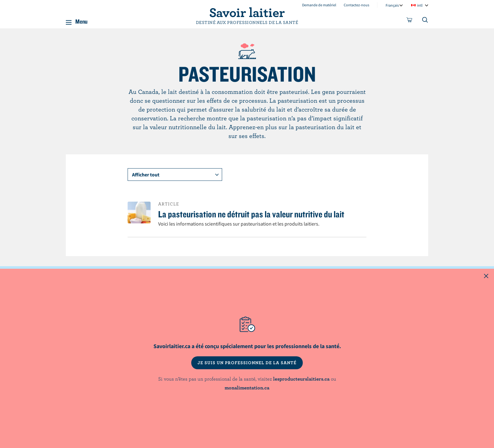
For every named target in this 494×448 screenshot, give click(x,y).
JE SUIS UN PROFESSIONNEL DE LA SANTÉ (247, 363)
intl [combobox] (420, 5)
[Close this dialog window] (486, 277)
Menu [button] (81, 20)
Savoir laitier (247, 12)
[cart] (410, 21)
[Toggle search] (425, 21)
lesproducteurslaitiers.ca (301, 379)
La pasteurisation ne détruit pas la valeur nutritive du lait (251, 214)
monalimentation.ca (247, 388)
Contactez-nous (356, 5)
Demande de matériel (319, 5)
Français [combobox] (392, 5)
